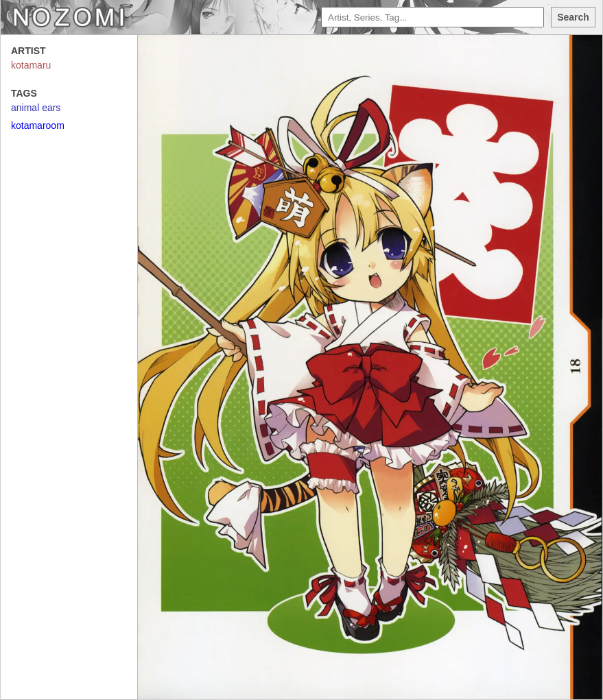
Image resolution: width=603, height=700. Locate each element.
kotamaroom (38, 125)
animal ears (36, 108)
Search (573, 17)
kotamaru (31, 65)
